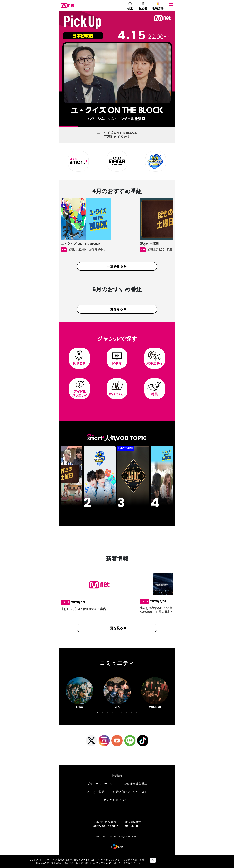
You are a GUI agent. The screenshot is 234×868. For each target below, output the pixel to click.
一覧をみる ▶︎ (117, 266)
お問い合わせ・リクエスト (130, 799)
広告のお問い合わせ (117, 807)
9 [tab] (136, 719)
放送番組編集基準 (136, 791)
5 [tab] (138, 127)
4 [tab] (119, 127)
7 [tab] (127, 719)
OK (153, 860)
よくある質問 (96, 799)
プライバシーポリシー (101, 791)
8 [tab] (132, 719)
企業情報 (117, 783)
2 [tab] (80, 127)
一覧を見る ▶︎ (117, 635)
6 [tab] (157, 127)
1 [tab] (61, 127)
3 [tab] (99, 127)
